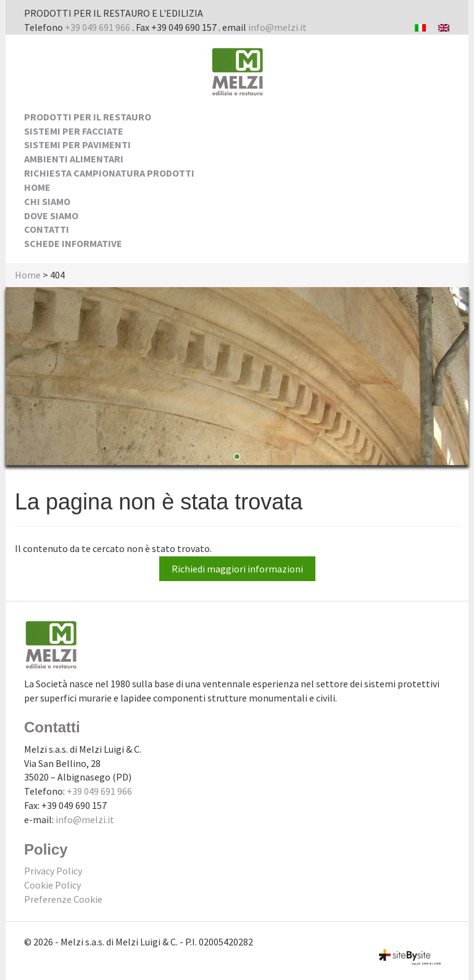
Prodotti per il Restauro (88, 117)
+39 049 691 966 (98, 27)
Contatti (47, 229)
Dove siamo (51, 216)
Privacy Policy (53, 871)
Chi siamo (47, 201)
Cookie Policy (52, 885)
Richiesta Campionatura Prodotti (109, 173)
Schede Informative (73, 243)
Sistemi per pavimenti (77, 144)
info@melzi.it (277, 27)
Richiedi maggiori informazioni (237, 569)
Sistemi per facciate (74, 131)
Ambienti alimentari (74, 159)
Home (37, 187)
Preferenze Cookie (63, 899)
